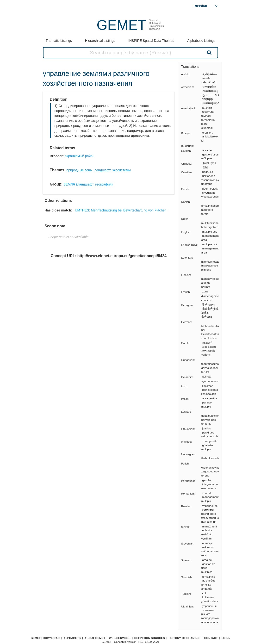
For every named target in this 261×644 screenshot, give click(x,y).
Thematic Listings (59, 41)
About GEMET (95, 638)
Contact (211, 638)
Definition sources (150, 638)
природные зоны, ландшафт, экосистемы (99, 170)
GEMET (121, 25)
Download (51, 638)
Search (209, 52)
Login (226, 638)
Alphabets (72, 638)
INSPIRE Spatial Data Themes (151, 41)
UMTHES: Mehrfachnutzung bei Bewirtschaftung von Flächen (121, 210)
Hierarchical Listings (100, 41)
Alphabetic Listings (201, 41)
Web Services (120, 638)
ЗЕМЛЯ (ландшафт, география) (88, 184)
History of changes (185, 638)
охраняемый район (80, 156)
